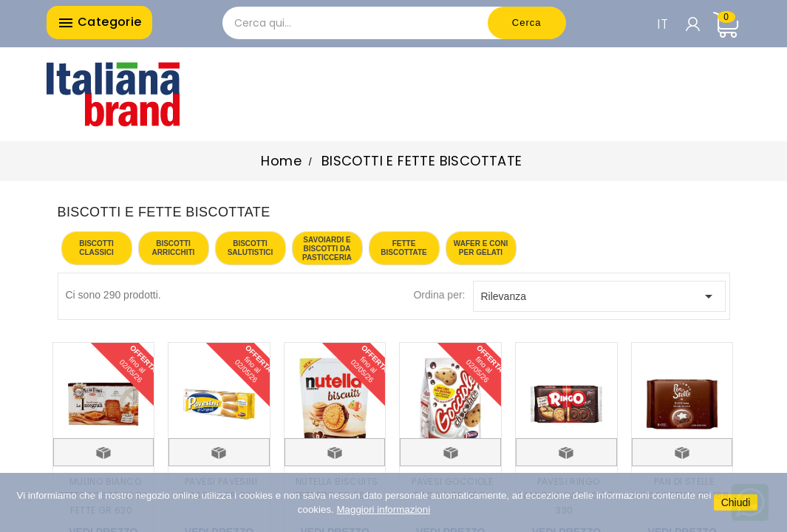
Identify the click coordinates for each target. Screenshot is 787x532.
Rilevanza (599, 296)
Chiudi (736, 502)
